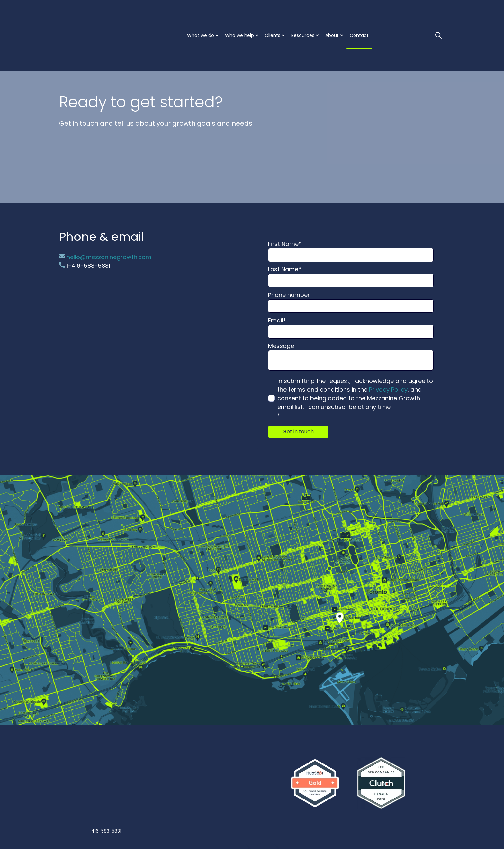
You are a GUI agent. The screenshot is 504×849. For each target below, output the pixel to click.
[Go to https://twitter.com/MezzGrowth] (266, 802)
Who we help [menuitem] (239, 13)
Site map (292, 826)
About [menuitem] (332, 13)
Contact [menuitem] (359, 13)
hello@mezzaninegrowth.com (105, 257)
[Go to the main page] (91, 13)
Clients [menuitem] (273, 13)
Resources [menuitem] (303, 13)
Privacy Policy (388, 389)
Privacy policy (270, 826)
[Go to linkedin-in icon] (238, 802)
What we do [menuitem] (201, 13)
